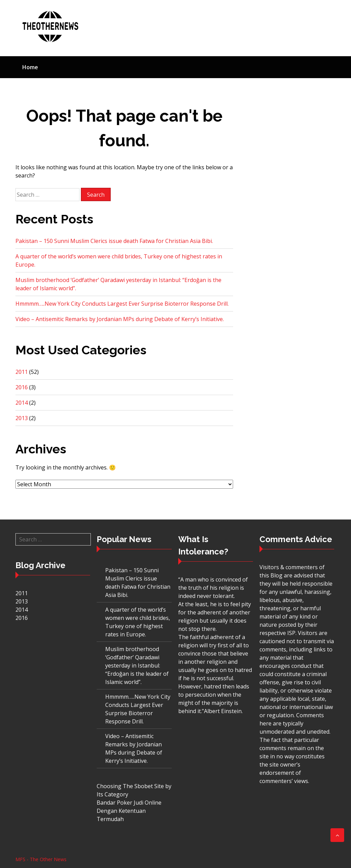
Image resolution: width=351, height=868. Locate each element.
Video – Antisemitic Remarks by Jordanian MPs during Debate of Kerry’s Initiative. (120, 319)
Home (30, 67)
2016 (22, 387)
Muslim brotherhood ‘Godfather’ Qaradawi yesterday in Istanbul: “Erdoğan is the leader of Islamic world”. (137, 665)
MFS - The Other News (41, 859)
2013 (22, 418)
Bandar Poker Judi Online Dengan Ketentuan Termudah (129, 811)
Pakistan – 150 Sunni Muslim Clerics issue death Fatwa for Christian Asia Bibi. (114, 241)
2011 (22, 372)
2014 (22, 403)
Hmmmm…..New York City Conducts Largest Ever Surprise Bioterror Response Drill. (122, 304)
